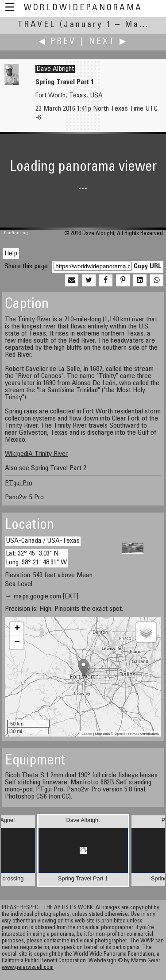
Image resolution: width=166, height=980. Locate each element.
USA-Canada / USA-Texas (43, 541)
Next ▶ (108, 42)
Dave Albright (55, 69)
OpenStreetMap (127, 734)
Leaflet (87, 734)
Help (11, 254)
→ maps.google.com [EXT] (42, 597)
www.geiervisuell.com (28, 968)
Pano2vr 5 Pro (24, 498)
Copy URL (148, 266)
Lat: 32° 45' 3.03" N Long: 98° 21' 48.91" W (36, 558)
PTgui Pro (19, 483)
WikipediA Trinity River (36, 454)
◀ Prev (57, 42)
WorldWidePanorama (83, 8)
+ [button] (17, 629)
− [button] (17, 643)
